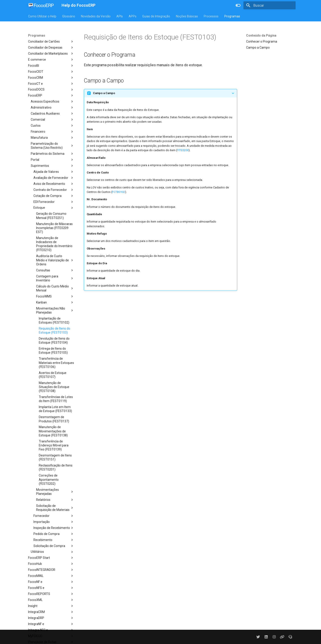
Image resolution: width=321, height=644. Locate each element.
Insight (51, 606)
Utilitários (52, 552)
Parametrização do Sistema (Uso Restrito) (52, 146)
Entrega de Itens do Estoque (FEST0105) (53, 351)
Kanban (55, 302)
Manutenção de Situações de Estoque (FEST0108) (54, 387)
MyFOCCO (51, 636)
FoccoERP (51, 95)
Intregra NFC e (51, 630)
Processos (211, 16)
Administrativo (52, 107)
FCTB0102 (119, 192)
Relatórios (55, 500)
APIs (120, 16)
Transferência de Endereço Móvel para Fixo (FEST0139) (54, 445)
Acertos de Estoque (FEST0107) (53, 375)
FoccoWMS (55, 296)
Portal (52, 160)
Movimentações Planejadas (55, 492)
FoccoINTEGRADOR (51, 570)
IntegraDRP (51, 618)
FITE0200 (183, 150)
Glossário (69, 16)
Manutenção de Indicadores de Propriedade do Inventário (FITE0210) (54, 244)
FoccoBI (51, 66)
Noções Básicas (187, 16)
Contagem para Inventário (55, 278)
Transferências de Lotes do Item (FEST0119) (56, 399)
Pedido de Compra (54, 534)
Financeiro (52, 132)
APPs (133, 16)
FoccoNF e (51, 582)
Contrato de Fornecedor (54, 190)
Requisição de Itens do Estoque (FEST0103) (55, 330)
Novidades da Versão (96, 16)
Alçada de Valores (54, 172)
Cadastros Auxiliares (52, 114)
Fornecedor (54, 516)
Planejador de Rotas (51, 642)
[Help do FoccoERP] (41, 5)
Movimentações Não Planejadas (55, 310)
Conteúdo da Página (261, 35)
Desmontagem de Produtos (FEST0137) (54, 419)
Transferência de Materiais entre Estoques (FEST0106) (56, 363)
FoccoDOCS (51, 90)
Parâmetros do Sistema (52, 154)
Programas (232, 16)
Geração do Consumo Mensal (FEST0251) (51, 216)
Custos (52, 126)
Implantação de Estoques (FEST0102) (54, 320)
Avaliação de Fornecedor (54, 178)
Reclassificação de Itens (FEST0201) (56, 467)
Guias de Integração (156, 16)
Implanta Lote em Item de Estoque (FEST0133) (55, 409)
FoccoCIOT (51, 72)
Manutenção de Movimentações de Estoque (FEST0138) (53, 431)
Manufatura (52, 138)
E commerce (51, 60)
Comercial (52, 120)
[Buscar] (270, 5)
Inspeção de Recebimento (54, 528)
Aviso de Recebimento (54, 184)
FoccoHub (51, 564)
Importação (54, 522)
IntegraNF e (51, 624)
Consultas (55, 270)
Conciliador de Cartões (51, 41)
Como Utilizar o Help (42, 16)
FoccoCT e (51, 84)
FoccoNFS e (51, 588)
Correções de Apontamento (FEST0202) (49, 479)
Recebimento (54, 540)
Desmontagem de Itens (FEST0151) (55, 457)
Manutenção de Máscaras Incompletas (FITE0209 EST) (54, 228)
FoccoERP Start (51, 558)
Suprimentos (52, 166)
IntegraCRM (51, 612)
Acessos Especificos (52, 101)
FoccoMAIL (51, 576)
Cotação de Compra (54, 196)
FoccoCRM (51, 78)
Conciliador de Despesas (51, 47)
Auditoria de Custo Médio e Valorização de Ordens (55, 260)
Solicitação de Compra (54, 546)
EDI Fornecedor (54, 202)
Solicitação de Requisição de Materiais (55, 508)
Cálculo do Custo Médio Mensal (55, 288)
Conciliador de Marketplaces (51, 54)
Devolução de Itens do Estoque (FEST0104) (54, 341)
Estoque (54, 208)
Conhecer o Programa (262, 41)
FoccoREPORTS (51, 594)
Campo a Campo (258, 47)
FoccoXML (51, 600)
